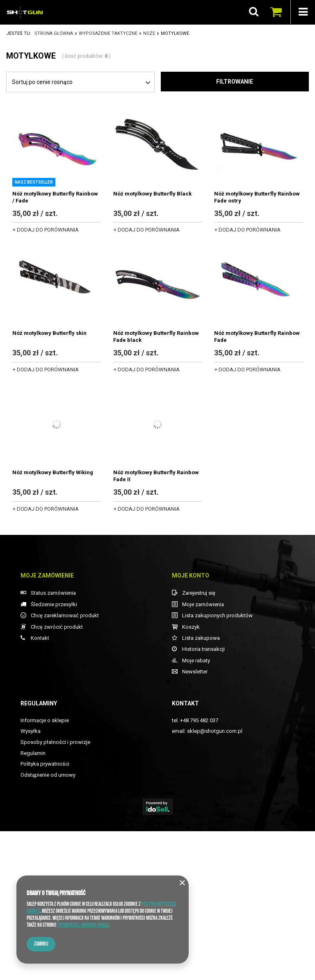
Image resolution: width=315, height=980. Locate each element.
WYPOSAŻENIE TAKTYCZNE (108, 33)
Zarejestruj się (199, 742)
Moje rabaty (196, 809)
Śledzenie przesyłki (54, 753)
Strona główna (54, 33)
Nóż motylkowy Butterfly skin (49, 333)
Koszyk (191, 776)
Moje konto (191, 724)
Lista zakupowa (201, 787)
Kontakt (40, 787)
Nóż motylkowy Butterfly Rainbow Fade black (156, 337)
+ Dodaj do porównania (46, 230)
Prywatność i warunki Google (83, 925)
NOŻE (149, 33)
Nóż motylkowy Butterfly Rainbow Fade (257, 337)
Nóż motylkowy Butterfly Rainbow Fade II (156, 476)
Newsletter (195, 820)
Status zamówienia (53, 742)
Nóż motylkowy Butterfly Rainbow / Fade (55, 197)
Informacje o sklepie (45, 869)
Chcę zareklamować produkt (65, 764)
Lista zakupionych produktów (217, 764)
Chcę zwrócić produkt (57, 776)
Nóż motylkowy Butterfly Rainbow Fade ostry (257, 197)
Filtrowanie (235, 82)
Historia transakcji (203, 798)
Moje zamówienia (203, 753)
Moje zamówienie (47, 724)
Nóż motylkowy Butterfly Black (152, 194)
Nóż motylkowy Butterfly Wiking (53, 472)
